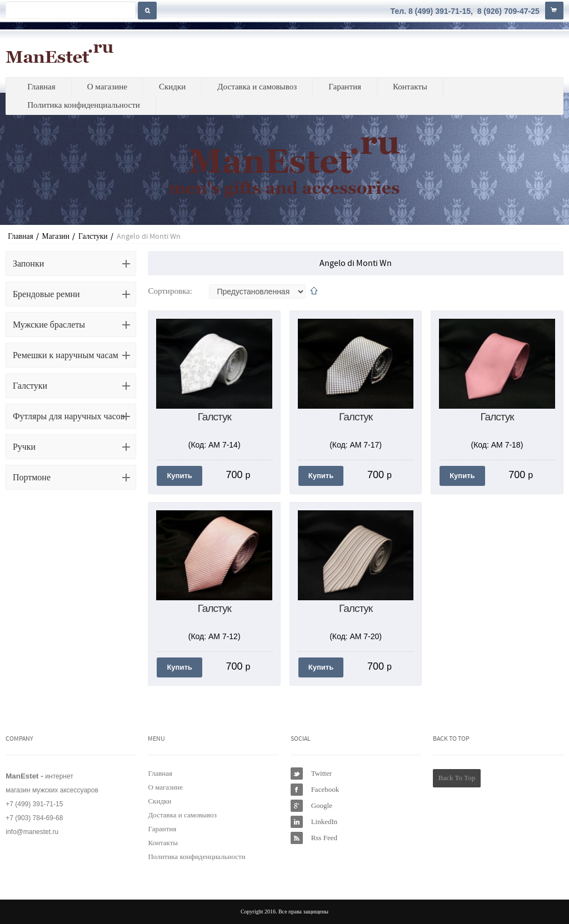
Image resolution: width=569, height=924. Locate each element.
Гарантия (345, 87)
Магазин (56, 236)
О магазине (107, 87)
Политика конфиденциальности (84, 105)
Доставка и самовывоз (257, 87)
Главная (41, 87)
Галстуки (93, 236)
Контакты (410, 87)
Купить (179, 476)
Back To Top (457, 778)
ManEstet (60, 53)
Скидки (172, 87)
